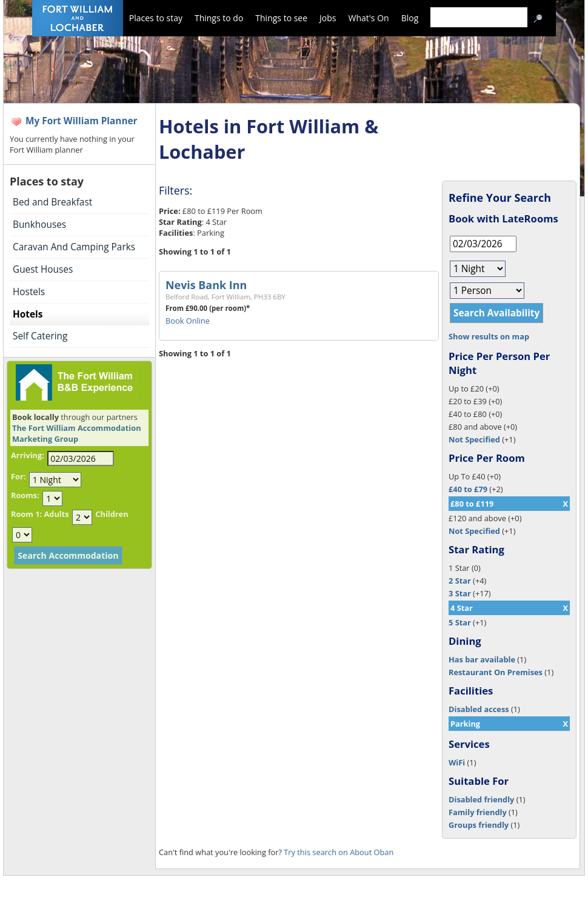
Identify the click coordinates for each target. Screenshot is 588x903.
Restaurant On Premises (496, 672)
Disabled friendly (481, 799)
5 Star (460, 622)
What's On (369, 18)
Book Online (188, 321)
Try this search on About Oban (339, 852)
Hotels (28, 314)
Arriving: (28, 455)
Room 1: (26, 514)
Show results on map (489, 336)
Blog (410, 18)
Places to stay (156, 18)
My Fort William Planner (82, 121)
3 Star (460, 593)
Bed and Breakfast (52, 202)
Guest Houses (43, 269)
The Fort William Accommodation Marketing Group (77, 433)
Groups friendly (479, 825)
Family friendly (478, 812)
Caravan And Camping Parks (74, 247)
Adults (56, 514)
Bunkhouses (39, 225)
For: (18, 476)
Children (112, 514)
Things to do (219, 18)
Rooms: (25, 495)
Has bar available (482, 659)
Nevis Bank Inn (206, 285)
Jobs (328, 18)
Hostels (29, 292)
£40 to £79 (468, 489)
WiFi (457, 762)
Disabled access (479, 709)
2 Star (460, 581)
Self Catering (40, 336)
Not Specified (474, 439)
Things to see (281, 18)
